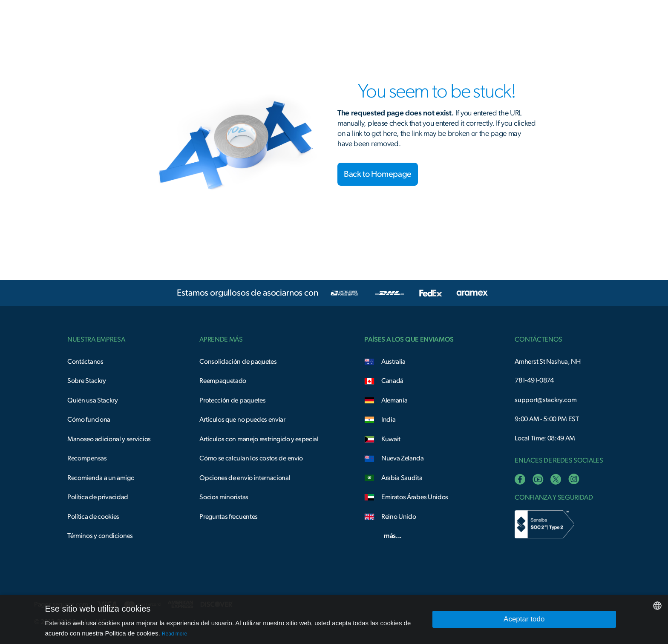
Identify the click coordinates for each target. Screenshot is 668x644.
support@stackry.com (546, 400)
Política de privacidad (98, 497)
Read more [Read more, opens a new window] (174, 634)
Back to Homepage (378, 174)
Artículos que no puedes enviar (242, 420)
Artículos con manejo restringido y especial (259, 439)
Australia (393, 362)
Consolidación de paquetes (238, 362)
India (388, 420)
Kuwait (391, 439)
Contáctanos (85, 362)
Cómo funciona (89, 420)
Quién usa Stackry (93, 400)
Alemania (394, 400)
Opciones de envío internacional (245, 478)
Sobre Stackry (87, 381)
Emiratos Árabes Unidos (415, 497)
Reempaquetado (223, 381)
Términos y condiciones (100, 536)
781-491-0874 (534, 380)
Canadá (392, 381)
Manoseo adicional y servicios (109, 439)
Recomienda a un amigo (101, 478)
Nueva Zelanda (403, 458)
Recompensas (87, 458)
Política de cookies (93, 517)
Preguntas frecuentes (229, 517)
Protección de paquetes (232, 400)
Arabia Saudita (402, 478)
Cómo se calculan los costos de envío (251, 458)
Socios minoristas (224, 497)
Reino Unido (399, 517)
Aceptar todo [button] (524, 619)
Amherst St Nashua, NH (547, 362)
